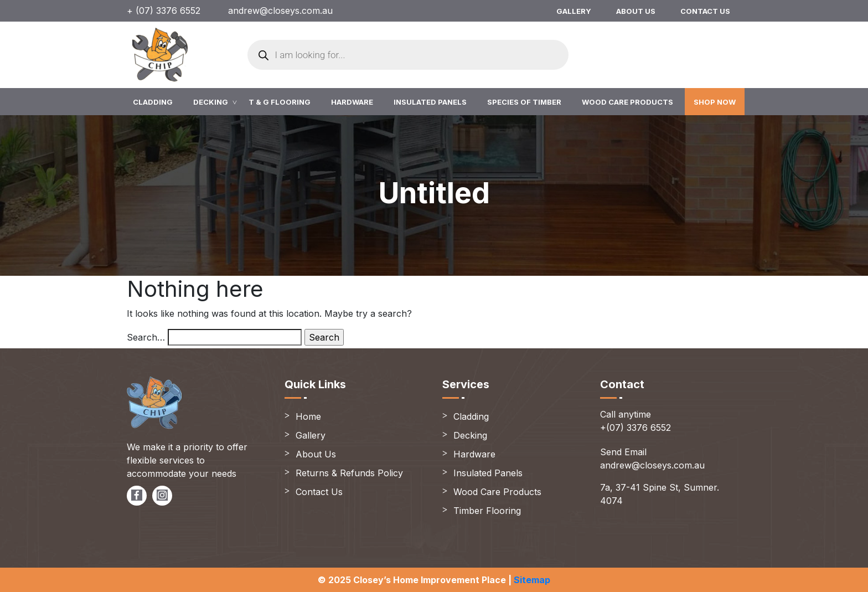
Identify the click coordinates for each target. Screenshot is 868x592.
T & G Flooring (280, 102)
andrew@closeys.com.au (280, 11)
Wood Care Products (627, 102)
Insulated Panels (430, 102)
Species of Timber (524, 102)
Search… (146, 337)
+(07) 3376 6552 (635, 428)
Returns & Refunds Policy (349, 473)
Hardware (352, 102)
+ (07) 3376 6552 (164, 11)
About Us (636, 11)
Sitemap (532, 580)
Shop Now (715, 102)
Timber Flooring (487, 511)
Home (308, 416)
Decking (211, 102)
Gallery (574, 11)
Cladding (153, 102)
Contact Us (705, 11)
